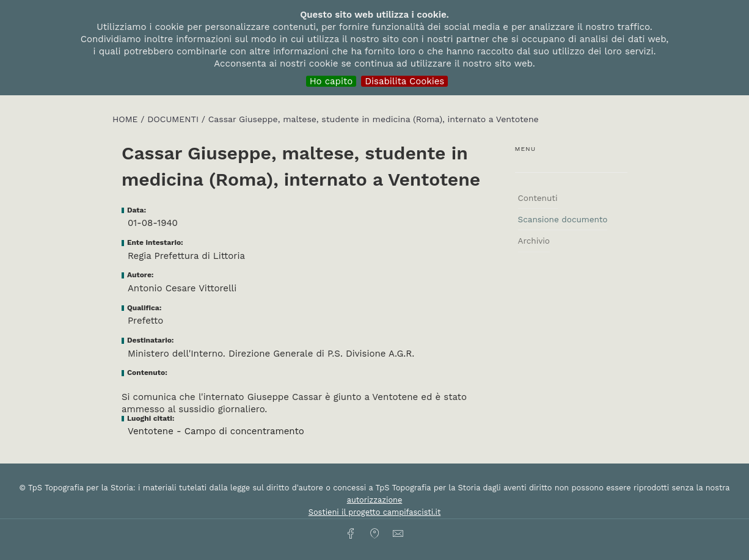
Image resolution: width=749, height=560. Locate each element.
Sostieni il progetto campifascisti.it (374, 512)
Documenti (174, 119)
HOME (126, 119)
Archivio (534, 241)
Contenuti (538, 198)
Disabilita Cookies (404, 81)
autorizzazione (375, 500)
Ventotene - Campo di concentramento (216, 431)
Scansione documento (563, 219)
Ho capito (331, 81)
